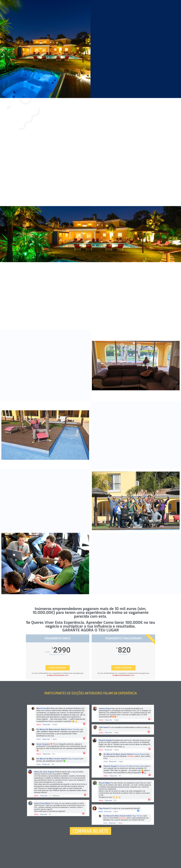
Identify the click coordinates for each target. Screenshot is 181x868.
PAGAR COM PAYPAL (58, 668)
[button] (90, 831)
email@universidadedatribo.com (58, 675)
